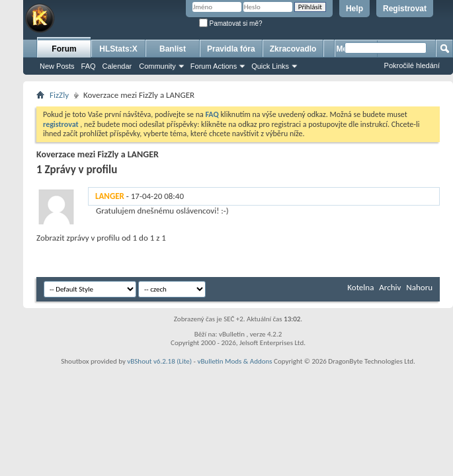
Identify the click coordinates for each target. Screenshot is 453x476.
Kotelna (360, 287)
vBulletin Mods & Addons (234, 361)
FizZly (59, 95)
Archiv (390, 287)
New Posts (57, 66)
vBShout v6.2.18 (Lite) (159, 361)
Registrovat (405, 9)
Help (354, 9)
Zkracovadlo (293, 49)
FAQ (89, 66)
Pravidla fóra (231, 49)
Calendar (117, 66)
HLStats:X (118, 49)
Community (157, 66)
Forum (64, 49)
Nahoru (419, 287)
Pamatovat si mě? (231, 23)
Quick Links (270, 66)
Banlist (173, 49)
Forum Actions (214, 66)
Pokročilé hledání (412, 65)
